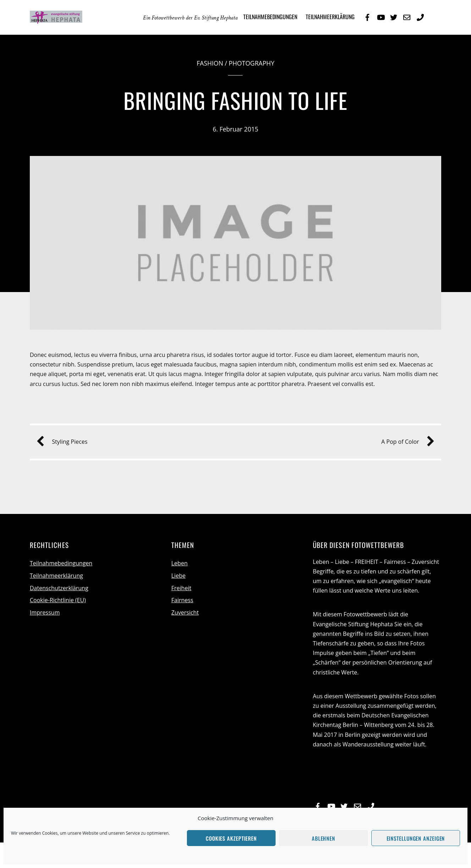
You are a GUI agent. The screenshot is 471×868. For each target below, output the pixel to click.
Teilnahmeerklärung (330, 17)
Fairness (182, 600)
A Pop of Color (405, 442)
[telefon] (420, 16)
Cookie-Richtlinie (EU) (58, 600)
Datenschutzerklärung (59, 588)
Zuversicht (185, 612)
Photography (252, 63)
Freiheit (181, 588)
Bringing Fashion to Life (236, 100)
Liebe (178, 576)
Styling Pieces (65, 442)
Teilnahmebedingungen (270, 17)
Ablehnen (323, 838)
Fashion (210, 63)
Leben (179, 563)
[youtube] (381, 16)
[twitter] (394, 16)
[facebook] (367, 16)
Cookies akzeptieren (231, 838)
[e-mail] (407, 16)
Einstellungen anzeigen (416, 838)
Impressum (45, 612)
